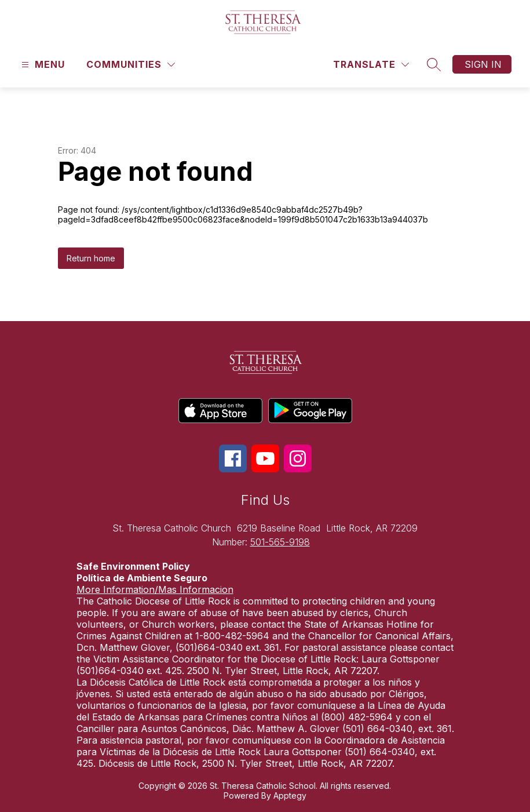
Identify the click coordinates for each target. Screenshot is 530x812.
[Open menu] (42, 65)
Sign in (483, 64)
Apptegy (290, 795)
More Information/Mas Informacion (155, 589)
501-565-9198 (280, 542)
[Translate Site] (371, 65)
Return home (91, 258)
